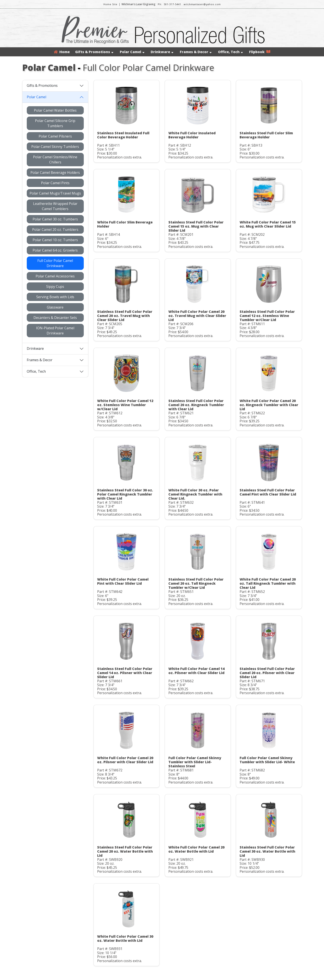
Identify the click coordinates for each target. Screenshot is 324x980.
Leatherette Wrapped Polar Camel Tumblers (55, 206)
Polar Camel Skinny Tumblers (55, 147)
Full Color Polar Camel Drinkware (55, 263)
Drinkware (162, 52)
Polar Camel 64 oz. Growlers (55, 250)
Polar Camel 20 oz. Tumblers (55, 230)
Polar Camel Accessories (55, 276)
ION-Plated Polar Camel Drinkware (55, 331)
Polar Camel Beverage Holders (55, 173)
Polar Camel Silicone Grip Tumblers (55, 123)
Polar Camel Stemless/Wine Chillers (55, 160)
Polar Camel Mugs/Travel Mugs (55, 193)
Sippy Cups (55, 287)
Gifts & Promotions (94, 52)
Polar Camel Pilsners (55, 136)
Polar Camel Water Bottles (55, 110)
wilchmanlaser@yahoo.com (202, 4)
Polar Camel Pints (55, 183)
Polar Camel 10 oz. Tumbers (55, 240)
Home (62, 52)
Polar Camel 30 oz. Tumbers (55, 219)
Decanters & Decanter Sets (55, 318)
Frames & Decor (196, 52)
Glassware (55, 307)
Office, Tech (230, 52)
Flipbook (260, 52)
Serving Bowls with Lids (55, 297)
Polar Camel (132, 52)
